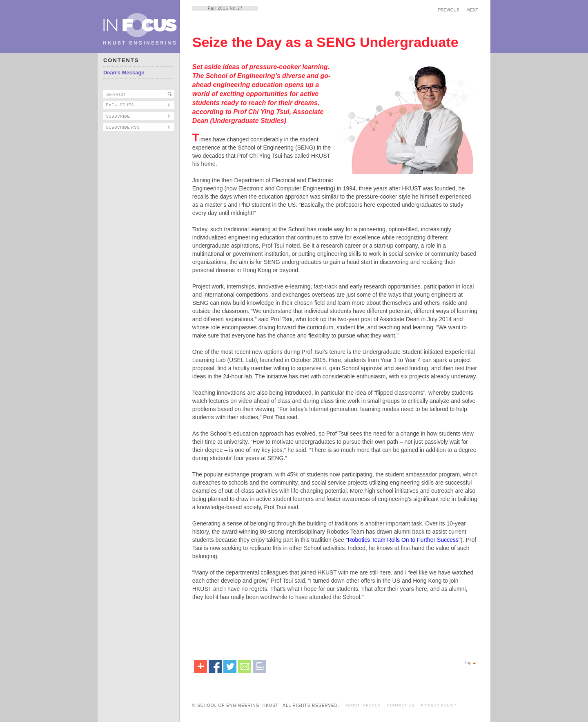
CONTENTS (121, 60)
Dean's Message (124, 73)
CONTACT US (401, 705)
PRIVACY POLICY (439, 705)
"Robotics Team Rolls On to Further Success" (403, 540)
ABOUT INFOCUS (363, 705)
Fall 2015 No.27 (225, 8)
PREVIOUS (449, 10)
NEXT (473, 10)
